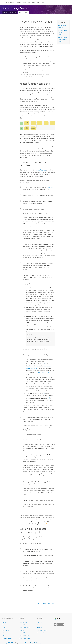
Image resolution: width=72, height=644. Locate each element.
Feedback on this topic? (48, 603)
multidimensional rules (43, 372)
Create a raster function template (62, 32)
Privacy (27, 643)
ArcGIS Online (24, 622)
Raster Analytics (23, 12)
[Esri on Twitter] (55, 624)
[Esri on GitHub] (60, 624)
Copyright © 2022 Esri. (8, 643)
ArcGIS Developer (25, 633)
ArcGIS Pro (23, 625)
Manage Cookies (34, 643)
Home (5, 12)
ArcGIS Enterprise (25, 628)
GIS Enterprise (9, 2)
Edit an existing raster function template (63, 39)
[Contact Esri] (63, 624)
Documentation (7, 638)
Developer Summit (42, 633)
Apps (42, 3)
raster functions (41, 170)
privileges (50, 187)
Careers (39, 625)
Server (4, 628)
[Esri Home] (57, 619)
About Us (39, 622)
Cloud (38, 3)
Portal (19, 3)
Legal (41, 643)
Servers (24, 3)
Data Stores (31, 3)
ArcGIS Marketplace (25, 638)
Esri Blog (39, 628)
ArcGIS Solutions (24, 635)
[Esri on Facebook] (58, 624)
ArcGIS (22, 630)
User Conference (42, 630)
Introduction (13, 12)
